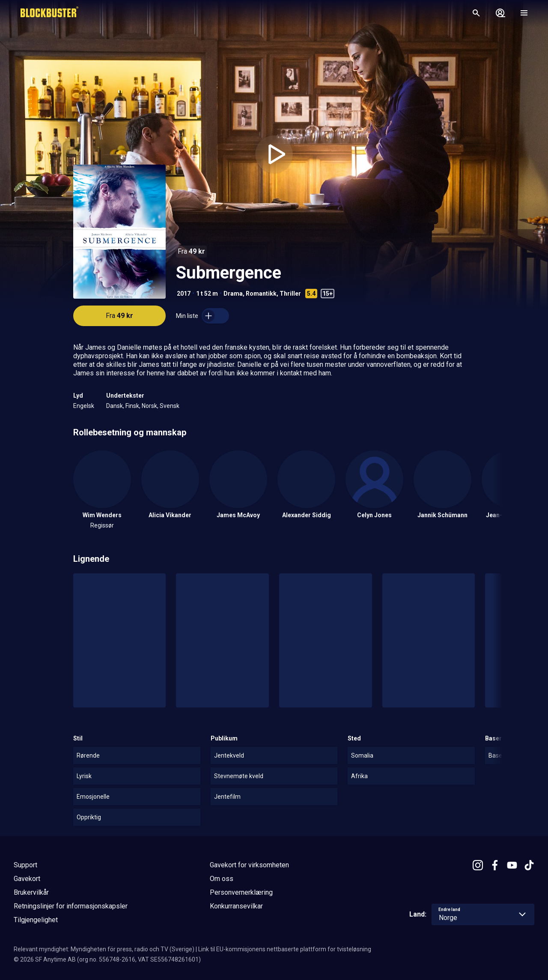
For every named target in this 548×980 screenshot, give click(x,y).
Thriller (290, 294)
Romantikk (261, 294)
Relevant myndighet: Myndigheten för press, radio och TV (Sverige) (104, 949)
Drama (233, 294)
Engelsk (84, 406)
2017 (184, 294)
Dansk (115, 406)
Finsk (132, 406)
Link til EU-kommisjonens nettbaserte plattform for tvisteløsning (285, 949)
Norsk (149, 406)
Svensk (170, 406)
